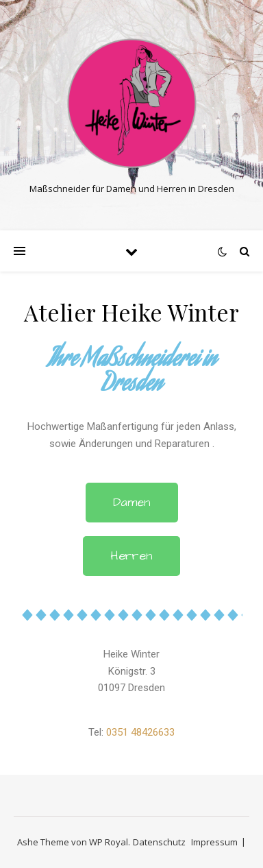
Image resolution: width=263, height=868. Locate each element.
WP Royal (109, 842)
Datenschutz (159, 842)
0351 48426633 (140, 732)
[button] (132, 503)
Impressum (214, 842)
